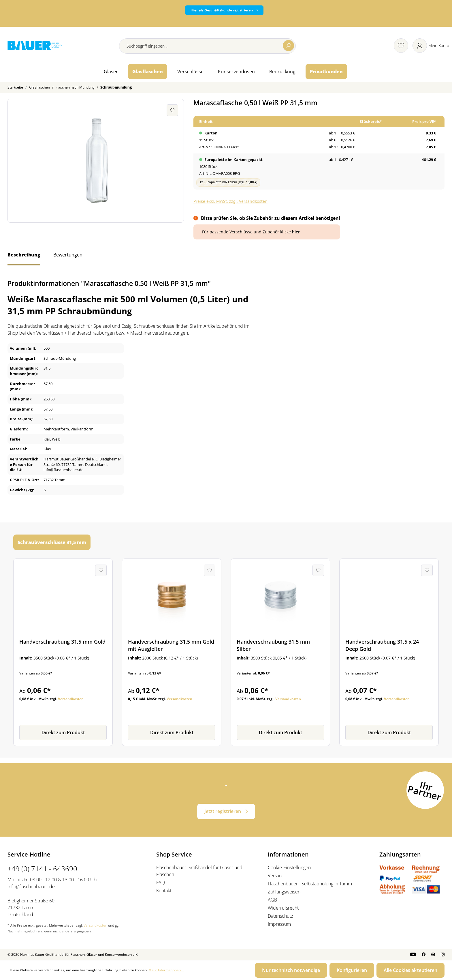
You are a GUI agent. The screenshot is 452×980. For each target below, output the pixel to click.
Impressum (279, 924)
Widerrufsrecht (283, 908)
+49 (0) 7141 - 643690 (42, 868)
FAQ (161, 882)
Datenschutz (280, 916)
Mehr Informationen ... (166, 970)
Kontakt (164, 891)
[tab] (24, 258)
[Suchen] (289, 46)
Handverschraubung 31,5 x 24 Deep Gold (382, 645)
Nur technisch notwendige (291, 970)
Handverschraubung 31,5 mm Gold (62, 642)
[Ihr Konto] (431, 46)
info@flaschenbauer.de (31, 887)
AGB (272, 900)
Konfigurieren (352, 970)
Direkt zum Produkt (63, 732)
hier (296, 232)
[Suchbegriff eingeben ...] (207, 46)
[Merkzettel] (401, 46)
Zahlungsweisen (284, 892)
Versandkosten (71, 699)
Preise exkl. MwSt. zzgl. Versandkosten (230, 201)
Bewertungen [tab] (68, 255)
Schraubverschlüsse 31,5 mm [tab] (52, 542)
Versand (276, 876)
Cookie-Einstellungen (289, 867)
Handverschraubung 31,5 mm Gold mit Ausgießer (171, 645)
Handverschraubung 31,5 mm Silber (273, 645)
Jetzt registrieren (223, 811)
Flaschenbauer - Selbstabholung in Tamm (310, 884)
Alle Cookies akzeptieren (410, 970)
